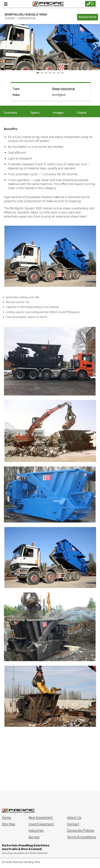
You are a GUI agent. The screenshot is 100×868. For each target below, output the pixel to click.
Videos (82, 113)
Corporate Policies (81, 830)
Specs (35, 113)
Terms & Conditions (82, 837)
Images (58, 113)
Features (10, 113)
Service (34, 837)
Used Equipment (41, 824)
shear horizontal (63, 89)
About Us (74, 818)
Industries (36, 830)
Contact (73, 824)
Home (6, 818)
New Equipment (41, 818)
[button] (94, 46)
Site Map (9, 824)
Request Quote (88, 17)
